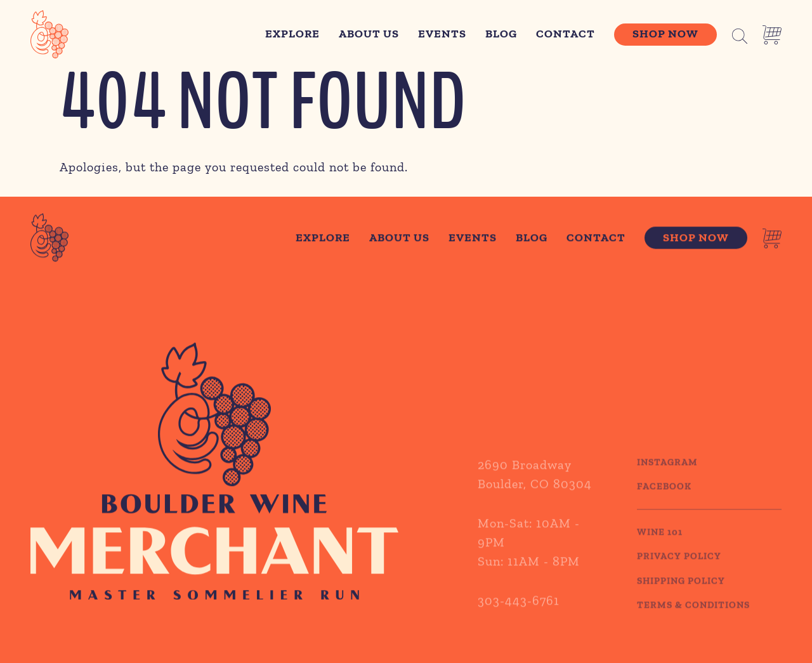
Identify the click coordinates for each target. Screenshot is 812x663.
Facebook (664, 496)
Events (442, 34)
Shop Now (665, 34)
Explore (292, 34)
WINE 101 (660, 541)
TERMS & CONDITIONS (693, 614)
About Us (369, 34)
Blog (501, 34)
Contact (566, 34)
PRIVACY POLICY (679, 565)
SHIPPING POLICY (681, 590)
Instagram (667, 471)
